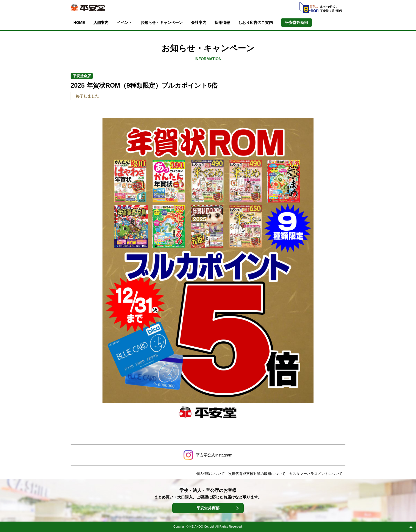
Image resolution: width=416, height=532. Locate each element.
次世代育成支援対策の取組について (257, 474)
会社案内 (199, 23)
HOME (79, 23)
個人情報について (210, 474)
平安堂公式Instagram (214, 455)
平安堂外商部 (208, 508)
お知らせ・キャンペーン (162, 23)
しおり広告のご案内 (256, 23)
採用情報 (222, 23)
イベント (124, 23)
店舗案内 (101, 23)
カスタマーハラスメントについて (316, 474)
